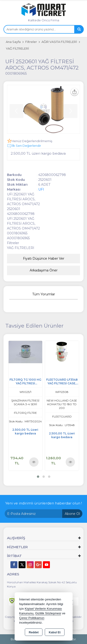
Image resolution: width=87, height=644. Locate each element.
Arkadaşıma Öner (44, 270)
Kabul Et (55, 632)
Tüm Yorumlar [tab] (44, 294)
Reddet (34, 632)
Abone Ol (72, 514)
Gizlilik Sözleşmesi (48, 613)
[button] (38, 477)
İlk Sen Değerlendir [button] (24, 146)
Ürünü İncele (34, 462)
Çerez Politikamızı (32, 618)
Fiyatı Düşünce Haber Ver (44, 258)
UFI (41, 189)
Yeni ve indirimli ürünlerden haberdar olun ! (44, 503)
